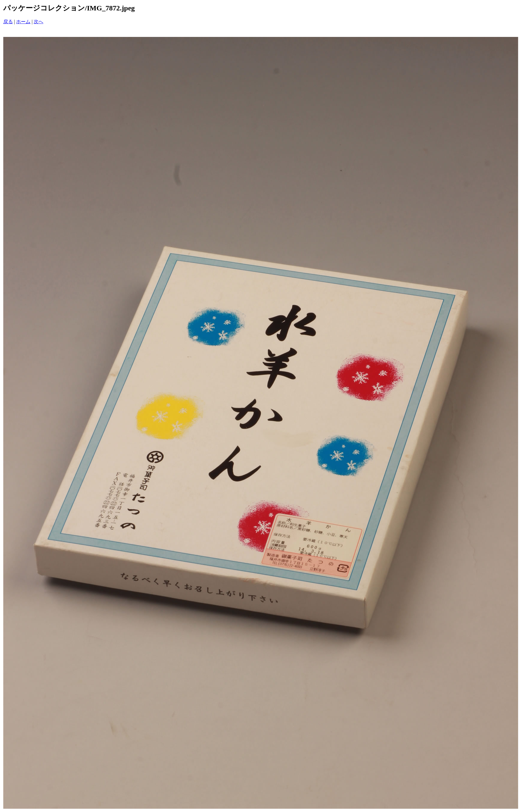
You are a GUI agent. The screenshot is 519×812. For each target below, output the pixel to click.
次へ (38, 22)
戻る (8, 22)
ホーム (23, 22)
